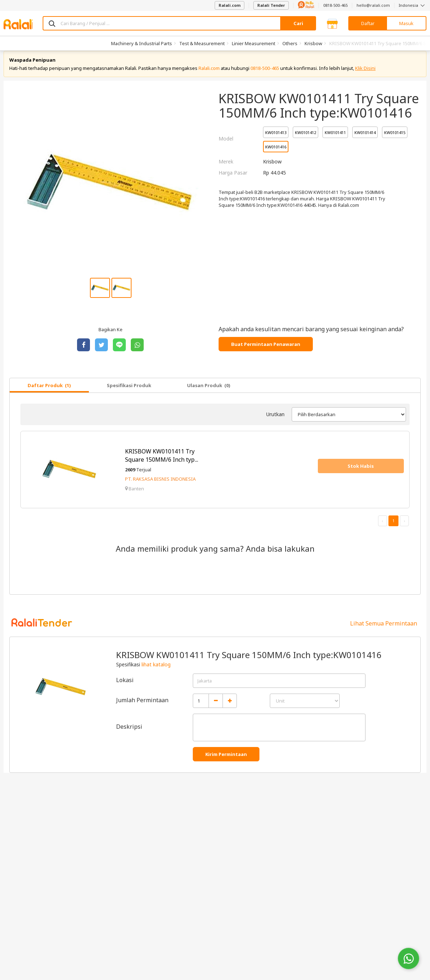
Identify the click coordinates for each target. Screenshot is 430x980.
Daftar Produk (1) (49, 393)
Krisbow (313, 43)
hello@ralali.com (373, 5)
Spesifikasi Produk (129, 393)
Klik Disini (365, 75)
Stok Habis (361, 473)
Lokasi (125, 687)
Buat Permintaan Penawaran (266, 351)
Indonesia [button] (413, 5)
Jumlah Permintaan (142, 707)
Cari (298, 23)
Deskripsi (129, 734)
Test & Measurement (202, 43)
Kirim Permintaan (226, 761)
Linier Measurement (254, 43)
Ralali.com (230, 5)
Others (290, 43)
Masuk (406, 23)
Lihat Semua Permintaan (384, 631)
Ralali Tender (271, 5)
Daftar (368, 23)
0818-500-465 (335, 5)
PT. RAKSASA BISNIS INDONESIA (160, 486)
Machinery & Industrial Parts (142, 43)
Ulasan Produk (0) (209, 393)
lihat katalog (156, 672)
